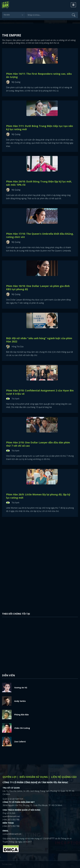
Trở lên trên (8, 864)
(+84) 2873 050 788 (11, 820)
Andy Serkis (20, 701)
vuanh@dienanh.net (11, 816)
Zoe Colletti (20, 742)
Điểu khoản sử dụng (34, 777)
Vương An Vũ (21, 688)
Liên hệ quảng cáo (64, 777)
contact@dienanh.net (12, 834)
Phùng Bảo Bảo (21, 715)
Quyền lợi (9, 777)
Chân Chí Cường (22, 728)
